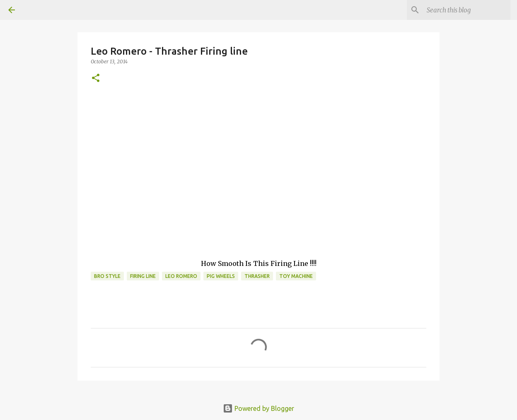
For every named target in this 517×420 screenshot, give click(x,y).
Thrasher (257, 276)
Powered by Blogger (258, 408)
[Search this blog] (467, 10)
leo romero (181, 276)
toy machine (296, 276)
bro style (107, 276)
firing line (143, 276)
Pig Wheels (221, 276)
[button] (96, 78)
